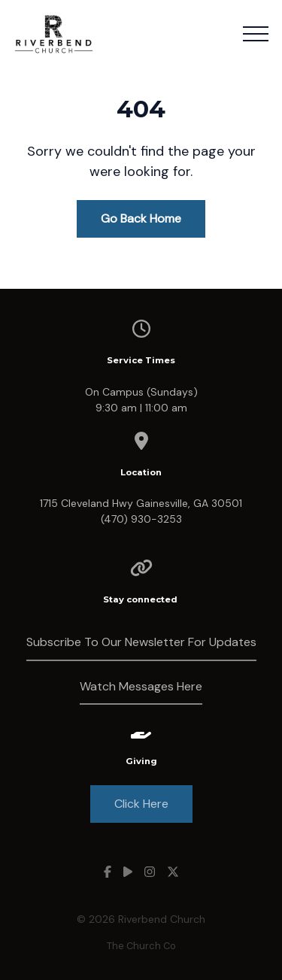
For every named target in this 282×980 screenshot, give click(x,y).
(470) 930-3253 (141, 519)
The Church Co (141, 946)
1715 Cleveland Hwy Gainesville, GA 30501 (141, 503)
